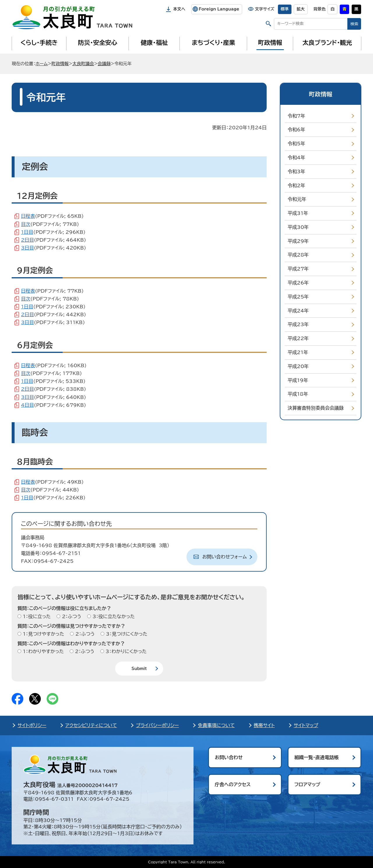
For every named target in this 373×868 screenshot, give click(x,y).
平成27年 (298, 269)
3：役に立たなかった (113, 616)
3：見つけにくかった (126, 634)
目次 (26, 224)
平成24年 (298, 311)
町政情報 (270, 43)
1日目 (27, 232)
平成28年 (298, 255)
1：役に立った (36, 616)
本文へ (179, 9)
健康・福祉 (154, 43)
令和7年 (296, 116)
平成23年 (298, 324)
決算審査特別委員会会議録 (316, 408)
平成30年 (298, 227)
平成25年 (298, 297)
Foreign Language (219, 9)
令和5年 (296, 144)
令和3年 (296, 172)
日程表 (28, 216)
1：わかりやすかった (43, 651)
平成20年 (298, 366)
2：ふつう (71, 616)
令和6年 (296, 130)
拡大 (301, 9)
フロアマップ (307, 784)
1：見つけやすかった (43, 634)
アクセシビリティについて (91, 725)
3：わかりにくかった (125, 651)
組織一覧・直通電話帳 (316, 757)
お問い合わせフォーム (225, 557)
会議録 (104, 64)
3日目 (27, 248)
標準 (285, 9)
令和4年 (296, 158)
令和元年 (297, 199)
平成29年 (298, 241)
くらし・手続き (39, 43)
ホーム (42, 64)
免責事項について (216, 725)
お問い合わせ (229, 757)
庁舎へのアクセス (233, 784)
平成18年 (298, 394)
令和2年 (296, 185)
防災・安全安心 (98, 43)
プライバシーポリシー (157, 725)
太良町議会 (83, 64)
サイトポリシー (32, 725)
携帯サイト (264, 725)
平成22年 (298, 338)
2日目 (27, 240)
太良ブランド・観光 (327, 43)
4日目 (27, 405)
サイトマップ (306, 725)
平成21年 (298, 352)
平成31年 (298, 213)
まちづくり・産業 (213, 43)
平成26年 (298, 283)
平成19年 (298, 380)
